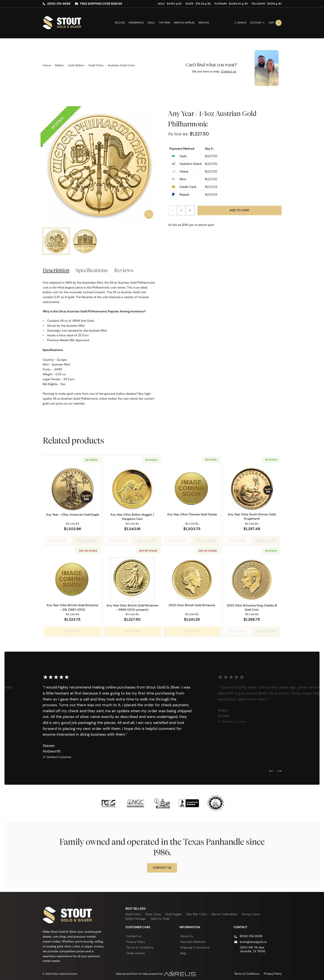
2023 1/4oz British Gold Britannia (192, 604)
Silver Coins (153, 911)
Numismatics (136, 23)
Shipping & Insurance (195, 944)
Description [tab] (56, 270)
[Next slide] (279, 768)
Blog (183, 950)
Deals (151, 23)
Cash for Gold (160, 916)
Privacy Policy (136, 939)
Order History (136, 950)
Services (204, 23)
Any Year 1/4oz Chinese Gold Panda (192, 515)
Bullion (120, 23)
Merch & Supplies (184, 23)
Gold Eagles (174, 911)
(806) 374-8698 (59, 4)
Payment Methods (193, 939)
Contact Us (162, 865)
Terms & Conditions (140, 944)
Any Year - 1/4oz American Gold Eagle (72, 515)
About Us (187, 933)
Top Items (164, 23)
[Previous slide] (271, 768)
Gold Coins (133, 911)
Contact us (228, 71)
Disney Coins (251, 911)
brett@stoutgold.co (253, 939)
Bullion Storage (136, 916)
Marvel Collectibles (224, 911)
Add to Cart (239, 210)
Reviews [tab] (124, 270)
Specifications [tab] (92, 270)
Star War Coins (197, 911)
